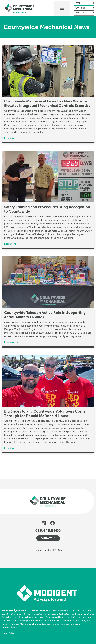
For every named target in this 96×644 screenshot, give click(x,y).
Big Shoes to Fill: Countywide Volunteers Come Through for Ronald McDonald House (45, 414)
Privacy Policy (8, 633)
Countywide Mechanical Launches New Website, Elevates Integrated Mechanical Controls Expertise (47, 103)
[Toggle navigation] (62, 8)
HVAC (84, 3)
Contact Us (48, 538)
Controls (84, 13)
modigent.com (9, 627)
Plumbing (84, 8)
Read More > (11, 138)
